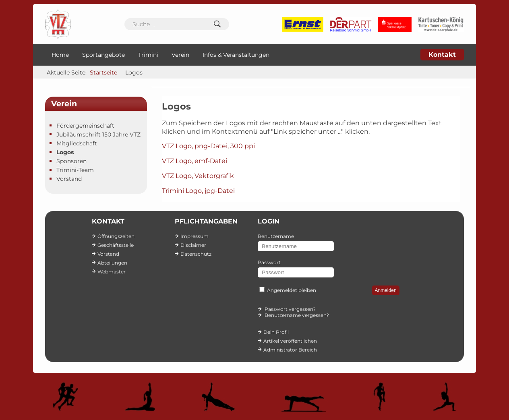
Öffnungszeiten (116, 236)
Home (60, 55)
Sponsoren (71, 161)
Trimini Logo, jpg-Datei (198, 191)
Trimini (148, 55)
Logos (65, 152)
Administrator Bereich (290, 350)
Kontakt (442, 55)
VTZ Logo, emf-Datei (194, 161)
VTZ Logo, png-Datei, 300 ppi (208, 146)
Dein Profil (276, 332)
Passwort (269, 262)
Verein (180, 55)
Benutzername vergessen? (297, 315)
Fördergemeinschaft (85, 126)
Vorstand (69, 179)
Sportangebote (103, 55)
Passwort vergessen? (290, 309)
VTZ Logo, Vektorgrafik (198, 176)
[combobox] (177, 24)
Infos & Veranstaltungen (236, 55)
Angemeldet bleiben (292, 290)
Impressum (194, 236)
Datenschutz (196, 254)
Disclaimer (193, 245)
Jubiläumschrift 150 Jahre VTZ (98, 134)
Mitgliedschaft (77, 143)
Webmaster (112, 272)
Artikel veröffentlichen (290, 341)
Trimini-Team (75, 170)
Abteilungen (112, 263)
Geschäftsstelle (116, 245)
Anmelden (386, 290)
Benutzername (276, 236)
